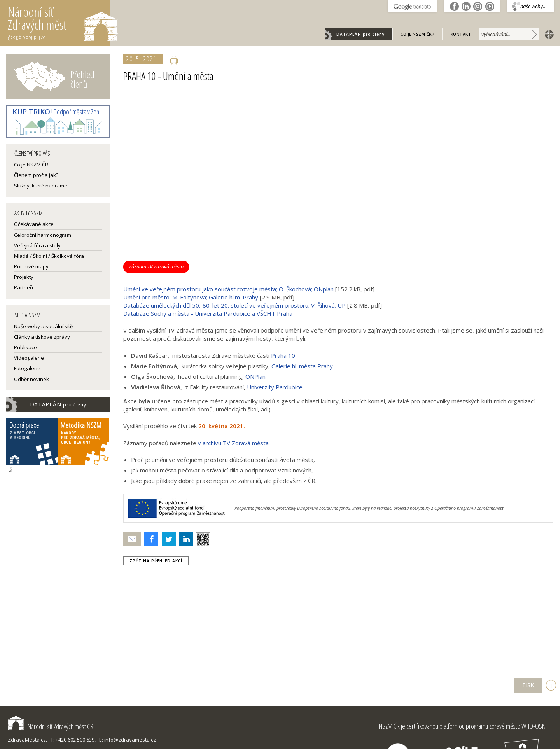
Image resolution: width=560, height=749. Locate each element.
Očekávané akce (34, 224)
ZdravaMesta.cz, (27, 740)
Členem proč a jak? (36, 175)
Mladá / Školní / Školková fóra (49, 256)
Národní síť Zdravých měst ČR (51, 726)
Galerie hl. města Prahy (302, 366)
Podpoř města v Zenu (57, 112)
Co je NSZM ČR (31, 164)
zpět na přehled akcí (156, 561)
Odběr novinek (31, 379)
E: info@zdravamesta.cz (128, 740)
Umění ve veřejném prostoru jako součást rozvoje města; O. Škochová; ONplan (228, 289)
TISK (528, 685)
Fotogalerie (27, 368)
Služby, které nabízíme (41, 185)
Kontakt (461, 34)
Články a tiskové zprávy (42, 337)
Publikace (25, 347)
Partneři (24, 287)
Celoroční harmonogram (43, 235)
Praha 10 (283, 355)
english (548, 34)
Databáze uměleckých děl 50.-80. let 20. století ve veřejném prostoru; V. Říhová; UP (234, 305)
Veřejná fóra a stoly (37, 245)
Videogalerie (29, 358)
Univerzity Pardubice (275, 387)
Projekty (24, 277)
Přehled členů (82, 79)
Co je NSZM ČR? (417, 34)
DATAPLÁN (360, 34)
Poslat (132, 540)
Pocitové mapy (31, 266)
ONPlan (255, 376)
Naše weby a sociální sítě (43, 326)
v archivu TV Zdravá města (233, 443)
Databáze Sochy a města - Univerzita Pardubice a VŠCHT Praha (208, 313)
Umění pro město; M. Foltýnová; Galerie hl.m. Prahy (191, 297)
